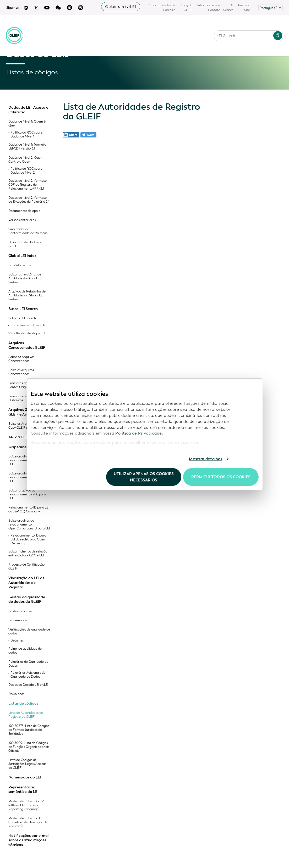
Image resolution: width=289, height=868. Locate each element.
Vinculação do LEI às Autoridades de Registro (26, 583)
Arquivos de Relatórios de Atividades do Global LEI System (27, 295)
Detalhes (17, 641)
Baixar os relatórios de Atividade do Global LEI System (25, 278)
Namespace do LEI (25, 777)
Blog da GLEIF (187, 8)
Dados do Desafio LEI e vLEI (28, 685)
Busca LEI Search (23, 309)
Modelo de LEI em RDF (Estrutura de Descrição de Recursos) (28, 822)
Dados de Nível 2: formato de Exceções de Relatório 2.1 (29, 200)
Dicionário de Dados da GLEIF (25, 244)
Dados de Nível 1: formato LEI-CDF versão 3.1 (27, 147)
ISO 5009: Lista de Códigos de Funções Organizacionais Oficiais (29, 747)
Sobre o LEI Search (22, 318)
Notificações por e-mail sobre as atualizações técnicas (29, 840)
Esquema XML (19, 620)
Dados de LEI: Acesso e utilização (28, 110)
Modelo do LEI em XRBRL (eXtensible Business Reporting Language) (27, 805)
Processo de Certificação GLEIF (26, 567)
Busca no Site (243, 8)
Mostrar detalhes (206, 459)
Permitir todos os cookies (221, 477)
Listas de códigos (23, 704)
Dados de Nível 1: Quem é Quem (27, 124)
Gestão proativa (20, 611)
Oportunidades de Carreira (162, 8)
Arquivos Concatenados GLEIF (27, 345)
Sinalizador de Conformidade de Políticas (28, 231)
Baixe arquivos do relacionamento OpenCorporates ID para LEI (29, 525)
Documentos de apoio (24, 211)
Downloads (16, 694)
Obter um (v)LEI (121, 7)
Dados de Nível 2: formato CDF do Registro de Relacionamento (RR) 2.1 (28, 185)
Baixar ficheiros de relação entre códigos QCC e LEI (28, 554)
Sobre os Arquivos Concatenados (21, 359)
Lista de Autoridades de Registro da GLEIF (26, 715)
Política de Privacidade (139, 433)
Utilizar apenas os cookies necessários (144, 477)
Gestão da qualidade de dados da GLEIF (27, 599)
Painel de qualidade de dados (25, 651)
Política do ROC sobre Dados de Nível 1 (26, 135)
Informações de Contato (209, 8)
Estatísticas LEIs (20, 265)
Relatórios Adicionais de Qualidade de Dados (28, 675)
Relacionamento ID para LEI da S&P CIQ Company (29, 510)
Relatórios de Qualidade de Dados (28, 664)
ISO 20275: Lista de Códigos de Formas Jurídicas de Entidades (29, 730)
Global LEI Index (22, 256)
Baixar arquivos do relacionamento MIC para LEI (27, 494)
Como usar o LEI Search (28, 325)
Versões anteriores (22, 220)
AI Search (228, 8)
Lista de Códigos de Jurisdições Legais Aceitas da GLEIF (27, 764)
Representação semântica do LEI (23, 790)
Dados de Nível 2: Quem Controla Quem (26, 160)
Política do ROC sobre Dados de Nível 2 (26, 171)
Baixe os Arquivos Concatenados (21, 372)
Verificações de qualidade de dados (29, 632)
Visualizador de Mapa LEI (27, 333)
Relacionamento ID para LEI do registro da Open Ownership (28, 540)
